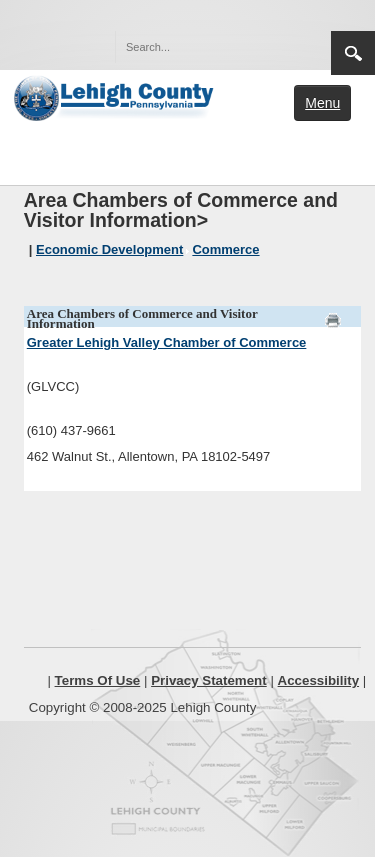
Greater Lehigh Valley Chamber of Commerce (167, 342)
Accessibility (319, 680)
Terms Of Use (98, 680)
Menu (322, 103)
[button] (273, 46)
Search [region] (353, 53)
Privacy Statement (209, 680)
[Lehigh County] (115, 96)
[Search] (203, 47)
